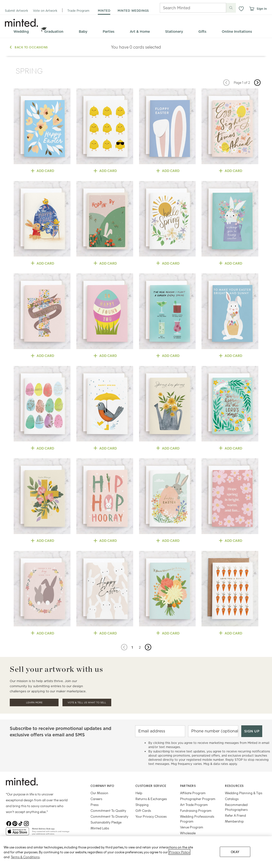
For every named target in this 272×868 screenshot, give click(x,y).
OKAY (235, 860)
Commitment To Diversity (109, 816)
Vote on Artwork (45, 11)
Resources (234, 786)
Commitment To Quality (108, 810)
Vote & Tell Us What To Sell (87, 702)
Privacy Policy (179, 861)
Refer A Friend (235, 815)
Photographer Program (198, 799)
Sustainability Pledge (106, 822)
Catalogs (232, 799)
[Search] (186, 8)
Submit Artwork (16, 11)
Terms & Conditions (25, 865)
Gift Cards (143, 810)
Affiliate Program (193, 793)
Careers (96, 799)
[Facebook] (9, 824)
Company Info (102, 786)
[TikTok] (20, 824)
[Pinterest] (15, 824)
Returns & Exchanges (151, 799)
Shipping (142, 805)
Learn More (34, 702)
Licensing (187, 839)
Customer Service (151, 786)
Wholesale (188, 833)
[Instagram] (26, 824)
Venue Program (192, 827)
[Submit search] (231, 8)
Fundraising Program (196, 810)
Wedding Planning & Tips (244, 793)
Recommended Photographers (236, 807)
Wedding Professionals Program (197, 819)
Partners (188, 786)
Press (95, 805)
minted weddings (133, 11)
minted (104, 11)
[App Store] (17, 833)
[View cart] (252, 9)
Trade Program (78, 11)
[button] (241, 9)
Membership (234, 821)
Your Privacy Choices (151, 816)
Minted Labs (100, 828)
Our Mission (99, 793)
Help (139, 793)
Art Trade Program (194, 805)
